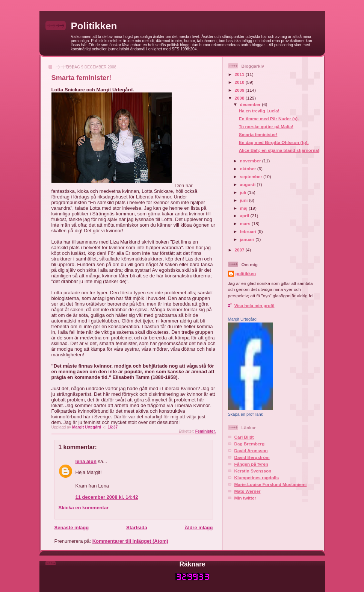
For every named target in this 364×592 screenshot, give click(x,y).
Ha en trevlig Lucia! (259, 111)
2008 (240, 98)
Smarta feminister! (258, 134)
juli (244, 192)
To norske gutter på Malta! (266, 126)
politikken (246, 273)
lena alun (86, 461)
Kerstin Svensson (253, 471)
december (251, 104)
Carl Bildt (244, 437)
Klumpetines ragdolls (257, 478)
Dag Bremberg (250, 444)
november (251, 161)
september (252, 176)
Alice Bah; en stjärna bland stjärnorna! (279, 150)
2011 (240, 74)
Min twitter (245, 498)
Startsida (137, 528)
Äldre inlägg (199, 528)
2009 (240, 90)
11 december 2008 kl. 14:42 (107, 497)
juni (245, 200)
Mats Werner (248, 491)
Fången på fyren (251, 464)
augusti (248, 184)
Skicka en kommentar (84, 508)
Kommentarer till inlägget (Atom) (130, 541)
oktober (249, 169)
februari (249, 231)
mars (246, 223)
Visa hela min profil (254, 305)
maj (244, 208)
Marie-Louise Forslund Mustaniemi (271, 484)
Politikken (94, 26)
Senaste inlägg (72, 528)
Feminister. (206, 431)
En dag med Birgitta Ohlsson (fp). (274, 142)
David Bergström (252, 457)
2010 (240, 82)
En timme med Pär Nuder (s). (269, 119)
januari (248, 239)
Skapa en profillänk (246, 414)
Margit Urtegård (242, 319)
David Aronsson (251, 450)
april (245, 216)
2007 (240, 250)
